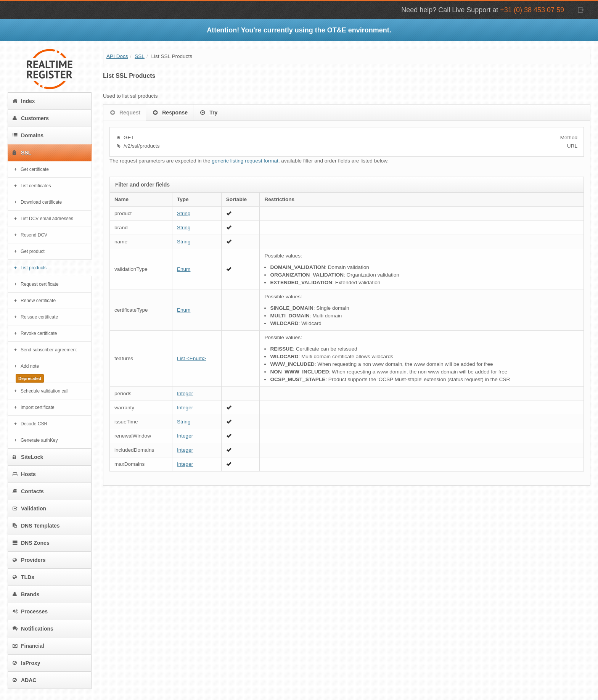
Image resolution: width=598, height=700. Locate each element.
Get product (33, 251)
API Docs (117, 56)
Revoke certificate (39, 333)
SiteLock (28, 457)
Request (125, 113)
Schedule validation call (44, 391)
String (184, 213)
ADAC (24, 680)
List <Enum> (191, 358)
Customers (31, 118)
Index (24, 101)
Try (208, 113)
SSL (22, 153)
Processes (30, 611)
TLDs (23, 577)
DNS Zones (31, 543)
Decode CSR (34, 424)
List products (34, 268)
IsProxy (27, 663)
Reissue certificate (39, 317)
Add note (30, 366)
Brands (26, 594)
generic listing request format (245, 161)
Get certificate (35, 169)
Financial (28, 646)
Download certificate (41, 202)
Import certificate (38, 407)
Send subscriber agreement (49, 350)
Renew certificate (38, 301)
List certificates (36, 186)
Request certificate (39, 284)
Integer (185, 393)
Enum (184, 269)
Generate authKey (39, 440)
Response (170, 113)
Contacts (28, 491)
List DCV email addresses (47, 219)
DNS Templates (36, 526)
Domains (28, 135)
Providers (29, 560)
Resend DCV (34, 235)
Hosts (24, 474)
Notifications (33, 629)
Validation (29, 509)
